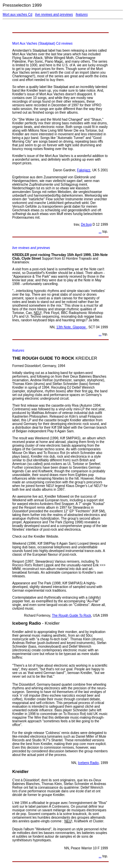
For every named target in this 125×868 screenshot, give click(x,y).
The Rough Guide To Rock (72, 615)
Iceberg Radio (88, 763)
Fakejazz (84, 170)
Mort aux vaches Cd (17, 14)
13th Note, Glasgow (71, 327)
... (100, 231)
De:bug (86, 224)
